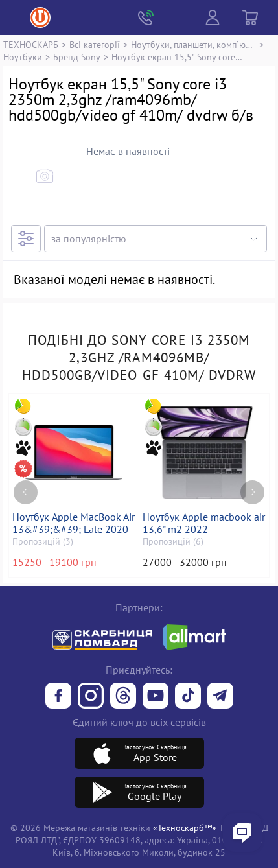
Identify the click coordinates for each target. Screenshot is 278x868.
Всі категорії (95, 44)
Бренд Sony (77, 57)
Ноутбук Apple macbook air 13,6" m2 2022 (204, 523)
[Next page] (252, 492)
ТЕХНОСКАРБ (31, 44)
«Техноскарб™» (185, 827)
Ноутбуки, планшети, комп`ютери (193, 44)
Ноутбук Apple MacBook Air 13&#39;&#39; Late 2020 (74, 523)
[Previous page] (26, 492)
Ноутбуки (23, 57)
